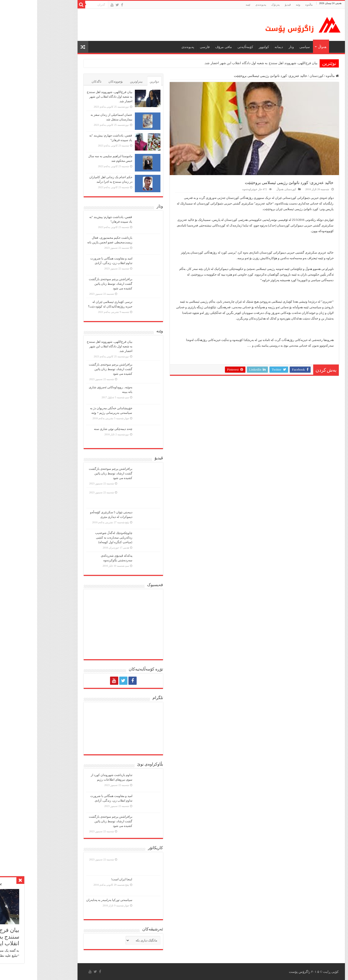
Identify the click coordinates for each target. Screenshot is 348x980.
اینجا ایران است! (85, 879)
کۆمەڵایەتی (208, 47)
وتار (254, 47)
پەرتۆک (238, 5)
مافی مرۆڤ (186, 47)
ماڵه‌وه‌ (272, 5)
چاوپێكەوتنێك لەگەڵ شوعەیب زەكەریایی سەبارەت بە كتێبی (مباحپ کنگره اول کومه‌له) (77, 538)
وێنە (261, 5)
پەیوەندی (224, 5)
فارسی (168, 47)
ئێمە (211, 5)
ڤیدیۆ (251, 5)
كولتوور (227, 47)
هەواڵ (285, 47)
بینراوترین (99, 82)
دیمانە (242, 47)
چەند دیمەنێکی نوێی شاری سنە (76, 429)
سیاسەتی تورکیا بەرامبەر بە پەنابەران (72, 900)
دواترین (117, 82)
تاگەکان (59, 82)
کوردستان (279, 76)
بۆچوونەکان (79, 82)
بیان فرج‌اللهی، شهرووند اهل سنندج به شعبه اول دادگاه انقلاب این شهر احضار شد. (224, 63)
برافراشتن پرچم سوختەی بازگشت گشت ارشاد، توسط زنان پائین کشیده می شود (73, 284)
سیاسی (268, 47)
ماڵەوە (295, 76)
